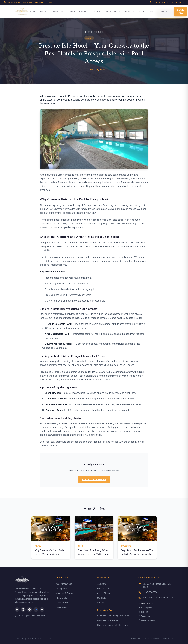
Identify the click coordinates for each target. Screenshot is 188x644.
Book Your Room (94, 480)
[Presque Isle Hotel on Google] (36, 610)
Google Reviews (146, 620)
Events (83, 11)
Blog (141, 11)
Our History (102, 598)
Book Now (180, 11)
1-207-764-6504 (12, 2)
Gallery (97, 11)
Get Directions (168, 639)
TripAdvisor (144, 616)
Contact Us (102, 603)
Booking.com (145, 608)
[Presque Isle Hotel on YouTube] (42, 610)
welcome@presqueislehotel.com (38, 2)
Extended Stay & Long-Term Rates (113, 616)
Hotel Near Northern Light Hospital (113, 625)
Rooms (44, 11)
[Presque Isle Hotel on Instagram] (23, 610)
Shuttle (129, 11)
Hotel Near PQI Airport (108, 620)
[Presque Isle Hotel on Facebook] (17, 610)
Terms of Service (152, 639)
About (152, 11)
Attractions (113, 11)
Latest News (62, 607)
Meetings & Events (65, 593)
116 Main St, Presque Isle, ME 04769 (157, 586)
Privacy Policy (136, 639)
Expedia (143, 612)
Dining (71, 11)
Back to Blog (94, 32)
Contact (165, 11)
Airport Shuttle (104, 593)
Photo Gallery (62, 598)
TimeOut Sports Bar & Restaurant (30, 616)
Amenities (58, 11)
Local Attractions (64, 603)
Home (33, 11)
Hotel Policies (103, 589)
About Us (101, 584)
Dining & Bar (62, 589)
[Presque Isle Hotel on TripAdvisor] (30, 610)
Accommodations (64, 584)
